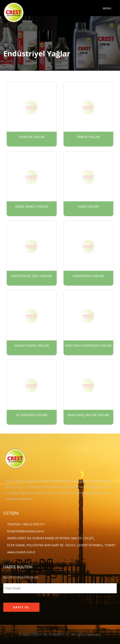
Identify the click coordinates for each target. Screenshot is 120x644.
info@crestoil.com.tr (30, 531)
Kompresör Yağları (88, 276)
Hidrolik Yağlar (32, 137)
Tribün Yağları (88, 137)
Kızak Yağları (88, 206)
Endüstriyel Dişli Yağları (32, 276)
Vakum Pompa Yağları (32, 346)
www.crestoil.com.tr (21, 552)
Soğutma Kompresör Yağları (88, 346)
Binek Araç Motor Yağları (88, 415)
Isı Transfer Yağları (32, 415)
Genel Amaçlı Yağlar (32, 206)
